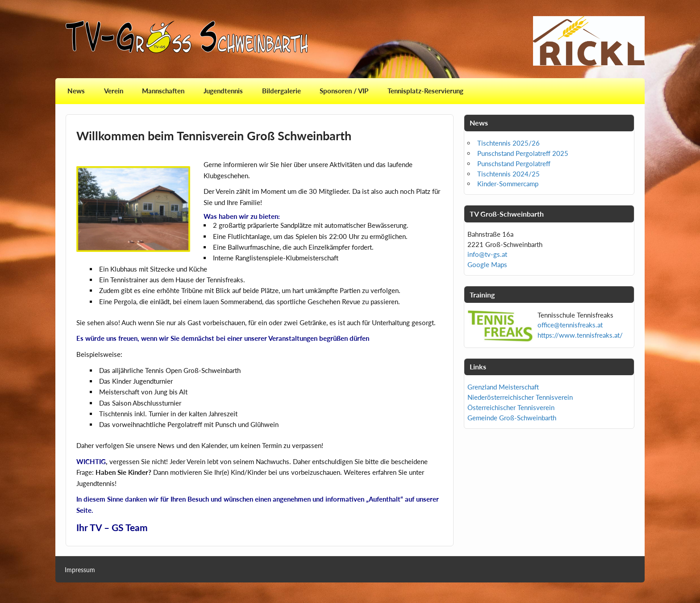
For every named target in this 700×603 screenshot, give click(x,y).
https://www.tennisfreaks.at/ (580, 335)
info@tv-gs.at (487, 254)
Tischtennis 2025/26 (508, 143)
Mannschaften (163, 91)
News (76, 91)
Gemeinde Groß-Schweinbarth (512, 418)
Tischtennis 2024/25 (508, 174)
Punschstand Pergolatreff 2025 (523, 153)
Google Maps (487, 264)
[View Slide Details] (589, 41)
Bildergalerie (281, 91)
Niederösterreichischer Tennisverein (520, 397)
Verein (114, 91)
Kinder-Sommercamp (508, 184)
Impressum (80, 570)
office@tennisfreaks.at (570, 325)
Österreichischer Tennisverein (511, 407)
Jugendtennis (223, 91)
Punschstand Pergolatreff (514, 163)
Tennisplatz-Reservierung (425, 91)
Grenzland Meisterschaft (503, 387)
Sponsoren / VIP (344, 91)
